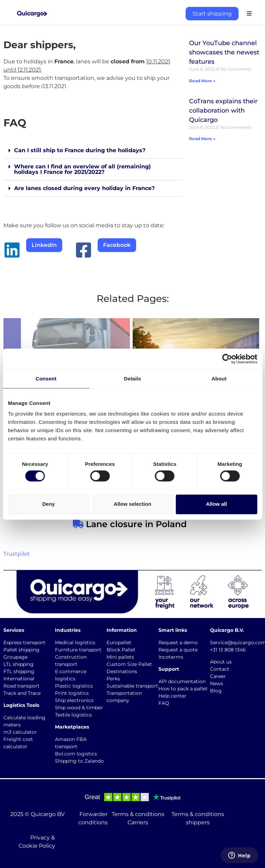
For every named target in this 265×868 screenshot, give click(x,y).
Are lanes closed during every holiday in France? (84, 188)
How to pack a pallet (183, 689)
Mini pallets (120, 657)
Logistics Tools (21, 705)
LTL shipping (19, 664)
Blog (216, 691)
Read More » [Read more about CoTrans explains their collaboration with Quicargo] (202, 139)
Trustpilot (17, 554)
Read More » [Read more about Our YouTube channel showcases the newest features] (202, 81)
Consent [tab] (46, 379)
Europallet (119, 642)
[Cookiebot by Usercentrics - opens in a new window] (227, 359)
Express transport (24, 642)
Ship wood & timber (79, 708)
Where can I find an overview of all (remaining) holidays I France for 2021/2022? (82, 169)
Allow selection (132, 504)
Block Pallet (121, 650)
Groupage (15, 657)
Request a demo (178, 642)
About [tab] (219, 379)
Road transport (21, 686)
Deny (49, 504)
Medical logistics (75, 642)
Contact (220, 669)
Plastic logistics (74, 686)
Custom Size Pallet (129, 664)
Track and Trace (22, 693)
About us (221, 662)
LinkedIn (44, 245)
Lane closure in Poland (135, 524)
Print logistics (72, 693)
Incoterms (171, 657)
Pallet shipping (21, 650)
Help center (172, 696)
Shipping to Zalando (79, 761)
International (19, 679)
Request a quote (178, 650)
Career (218, 676)
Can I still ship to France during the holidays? (80, 150)
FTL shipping (19, 671)
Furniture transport (78, 650)
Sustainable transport (132, 686)
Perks (113, 679)
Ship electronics (74, 700)
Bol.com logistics (76, 754)
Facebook (117, 245)
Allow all (216, 504)
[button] (93, 151)
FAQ (164, 703)
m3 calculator (20, 732)
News (217, 683)
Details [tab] (133, 379)
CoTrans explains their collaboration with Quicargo (223, 111)
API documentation (182, 681)
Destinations (122, 671)
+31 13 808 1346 (228, 650)
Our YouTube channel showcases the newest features (224, 52)
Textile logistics (73, 715)
